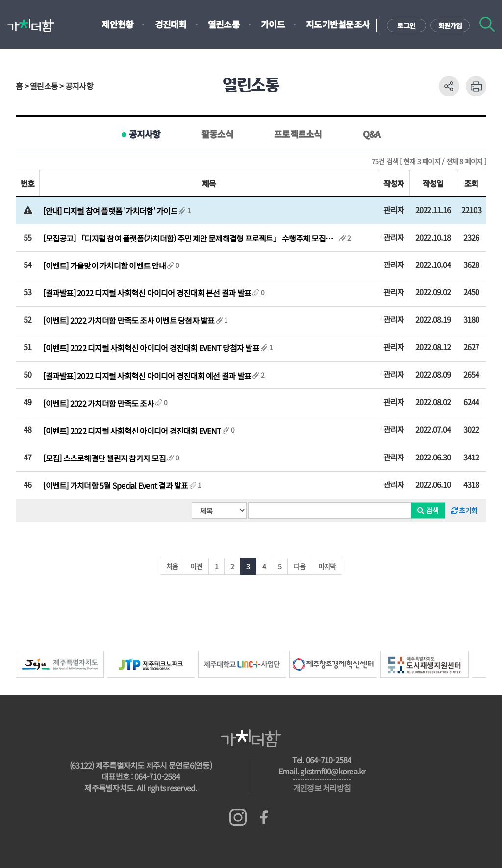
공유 (449, 86)
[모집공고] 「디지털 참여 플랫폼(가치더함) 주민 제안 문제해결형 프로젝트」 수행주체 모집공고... (190, 238)
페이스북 (264, 817)
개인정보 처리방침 (322, 788)
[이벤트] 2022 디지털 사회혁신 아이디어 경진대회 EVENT (132, 431)
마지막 (327, 566)
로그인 (406, 25)
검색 (487, 24)
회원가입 (450, 25)
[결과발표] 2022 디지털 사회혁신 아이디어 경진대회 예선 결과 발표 (147, 376)
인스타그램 (238, 817)
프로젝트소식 (298, 134)
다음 (300, 566)
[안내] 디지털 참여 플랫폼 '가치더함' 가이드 (110, 211)
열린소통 (224, 24)
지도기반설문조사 (338, 24)
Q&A (372, 134)
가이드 (273, 24)
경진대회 (171, 24)
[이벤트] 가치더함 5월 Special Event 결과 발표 (115, 486)
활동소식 (217, 134)
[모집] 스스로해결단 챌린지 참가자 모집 (104, 458)
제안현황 (117, 24)
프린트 (476, 86)
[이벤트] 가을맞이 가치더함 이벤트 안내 (104, 266)
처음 (172, 566)
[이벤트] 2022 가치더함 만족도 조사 (99, 403)
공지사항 (145, 134)
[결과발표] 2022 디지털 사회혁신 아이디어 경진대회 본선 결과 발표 (147, 293)
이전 (196, 566)
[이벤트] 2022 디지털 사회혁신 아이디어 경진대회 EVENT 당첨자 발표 (151, 348)
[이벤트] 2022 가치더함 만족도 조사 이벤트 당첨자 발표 (129, 321)
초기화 (464, 510)
